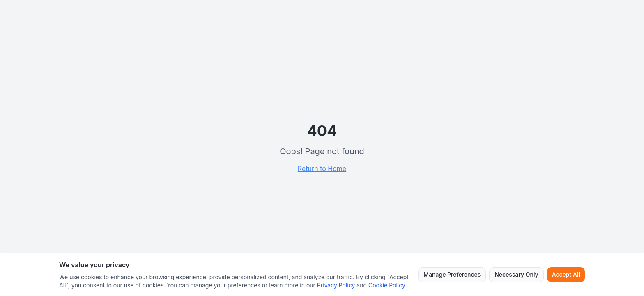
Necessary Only (516, 274)
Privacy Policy (336, 285)
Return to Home (322, 169)
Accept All (566, 274)
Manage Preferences (452, 274)
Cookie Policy (387, 285)
